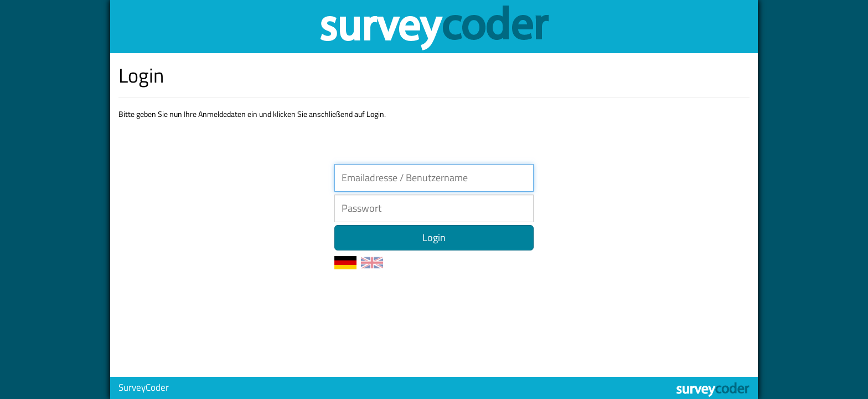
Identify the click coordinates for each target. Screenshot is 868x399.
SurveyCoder (144, 387)
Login (434, 237)
